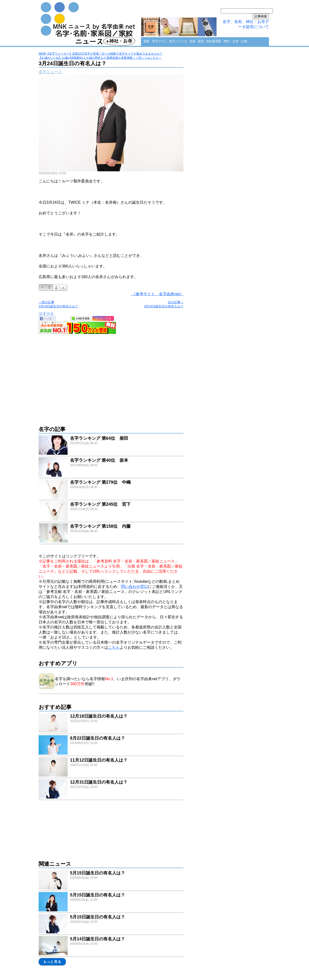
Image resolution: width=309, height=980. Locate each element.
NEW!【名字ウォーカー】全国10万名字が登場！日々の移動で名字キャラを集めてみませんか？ (101, 54)
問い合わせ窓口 (134, 587)
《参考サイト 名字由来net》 (157, 294)
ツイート (46, 313)
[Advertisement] (111, 377)
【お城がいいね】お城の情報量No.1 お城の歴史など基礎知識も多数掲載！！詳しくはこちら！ (100, 58)
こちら (114, 647)
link (111, 446)
